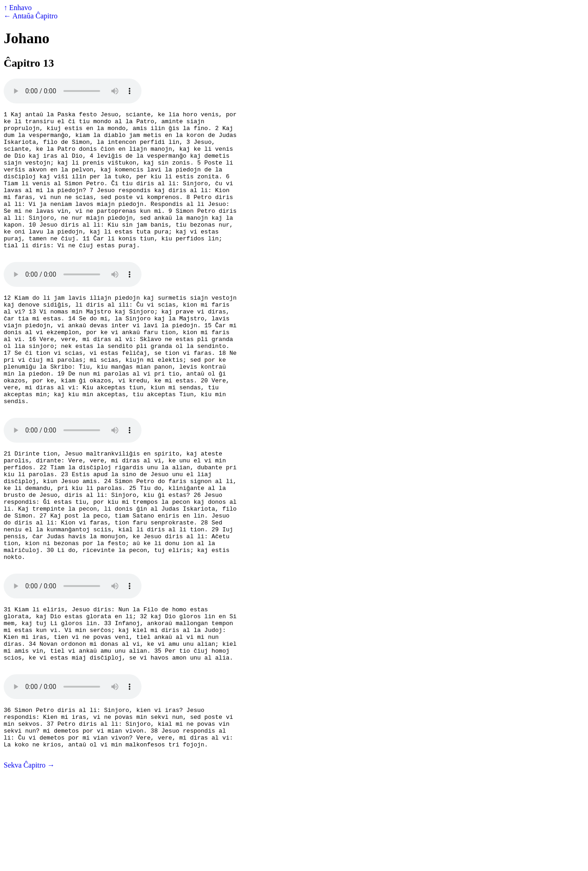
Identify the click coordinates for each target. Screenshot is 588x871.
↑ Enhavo (18, 8)
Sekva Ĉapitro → (29, 863)
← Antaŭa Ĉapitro (31, 16)
